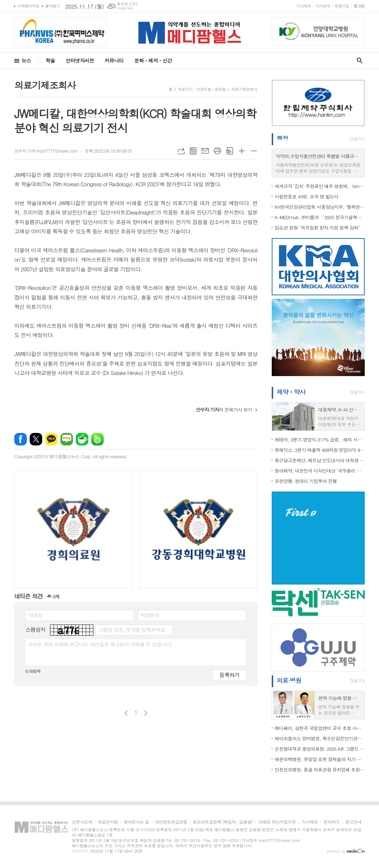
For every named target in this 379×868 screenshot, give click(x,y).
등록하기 (230, 675)
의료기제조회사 (244, 89)
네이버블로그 (67, 439)
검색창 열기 (358, 60)
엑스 (36, 439)
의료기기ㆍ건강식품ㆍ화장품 (202, 89)
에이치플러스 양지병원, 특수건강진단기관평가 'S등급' (320, 738)
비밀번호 (150, 615)
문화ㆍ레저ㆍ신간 (153, 60)
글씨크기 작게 (254, 151)
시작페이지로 (28, 6)
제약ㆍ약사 (291, 392)
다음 (146, 713)
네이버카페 (82, 439)
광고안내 (353, 822)
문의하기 (331, 822)
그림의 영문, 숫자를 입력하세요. (132, 630)
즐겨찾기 (52, 6)
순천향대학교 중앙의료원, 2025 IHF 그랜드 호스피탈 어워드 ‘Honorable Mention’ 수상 (320, 749)
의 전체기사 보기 (224, 410)
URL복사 (181, 151)
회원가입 (342, 6)
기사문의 (323, 6)
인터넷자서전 (80, 60)
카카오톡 (51, 439)
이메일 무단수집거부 (277, 822)
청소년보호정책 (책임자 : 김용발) (223, 822)
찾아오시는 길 (136, 822)
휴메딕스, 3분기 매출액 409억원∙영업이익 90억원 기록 (320, 450)
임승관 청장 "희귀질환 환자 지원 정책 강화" (317, 228)
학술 (50, 60)
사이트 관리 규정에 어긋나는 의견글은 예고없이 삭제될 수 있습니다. (100, 644)
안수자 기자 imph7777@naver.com (46, 151)
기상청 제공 (125, 8)
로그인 (359, 6)
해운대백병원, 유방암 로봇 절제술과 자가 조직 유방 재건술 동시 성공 (320, 759)
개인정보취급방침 (171, 822)
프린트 (217, 151)
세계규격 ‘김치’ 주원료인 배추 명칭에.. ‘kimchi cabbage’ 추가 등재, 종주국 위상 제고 (320, 186)
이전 (126, 713)
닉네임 (35, 615)
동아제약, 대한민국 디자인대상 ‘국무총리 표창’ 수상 (320, 471)
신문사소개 (82, 822)
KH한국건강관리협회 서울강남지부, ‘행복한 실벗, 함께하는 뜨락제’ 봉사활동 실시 (320, 207)
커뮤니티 (114, 60)
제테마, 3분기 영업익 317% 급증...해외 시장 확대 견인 (320, 440)
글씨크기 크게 (242, 151)
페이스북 (21, 439)
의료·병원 (289, 680)
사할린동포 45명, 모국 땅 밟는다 (307, 196)
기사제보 (304, 6)
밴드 (97, 439)
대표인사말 (108, 822)
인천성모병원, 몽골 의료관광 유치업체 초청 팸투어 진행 (320, 770)
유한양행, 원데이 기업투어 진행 (306, 481)
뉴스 (26, 60)
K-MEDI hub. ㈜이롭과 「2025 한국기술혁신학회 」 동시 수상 (320, 217)
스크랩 (230, 151)
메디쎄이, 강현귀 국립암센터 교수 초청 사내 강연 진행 (320, 728)
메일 (205, 151)
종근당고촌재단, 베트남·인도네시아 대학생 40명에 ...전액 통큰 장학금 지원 (320, 460)
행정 (282, 138)
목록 (193, 151)
